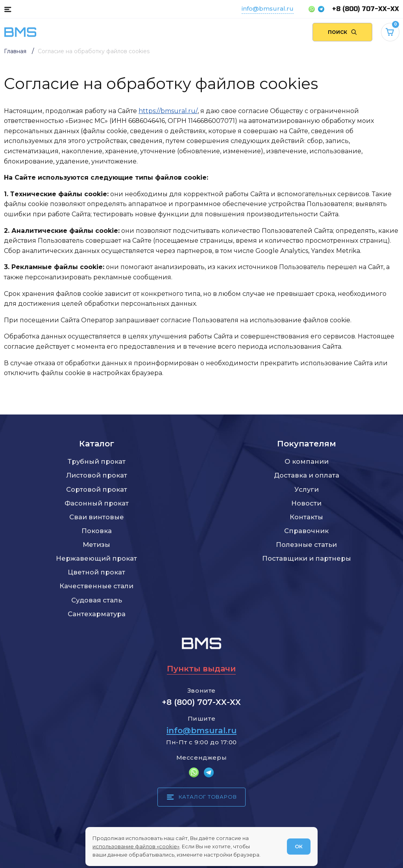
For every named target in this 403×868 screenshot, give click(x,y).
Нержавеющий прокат (96, 558)
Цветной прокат (96, 572)
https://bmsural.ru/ (168, 111)
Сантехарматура (97, 614)
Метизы (96, 545)
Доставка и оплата (307, 475)
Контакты (306, 517)
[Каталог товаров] (8, 9)
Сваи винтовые (97, 517)
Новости (306, 503)
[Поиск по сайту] (342, 32)
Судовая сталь (97, 600)
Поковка (97, 531)
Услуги (307, 489)
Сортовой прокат (97, 489)
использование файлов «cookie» (136, 846)
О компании (307, 461)
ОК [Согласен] (299, 846)
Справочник (306, 531)
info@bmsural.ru (268, 8)
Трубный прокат (97, 461)
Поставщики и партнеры (307, 558)
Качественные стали (96, 586)
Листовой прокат (97, 475)
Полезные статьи (306, 545)
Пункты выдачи (201, 669)
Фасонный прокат (97, 503)
